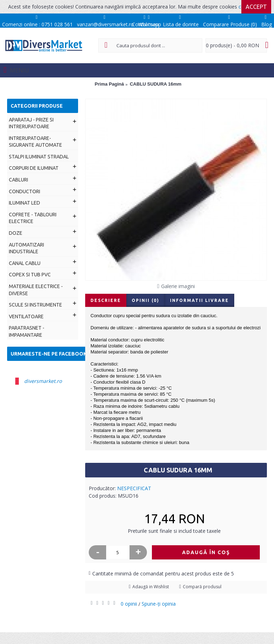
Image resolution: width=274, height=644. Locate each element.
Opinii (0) (146, 300)
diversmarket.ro (43, 381)
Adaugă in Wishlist (151, 587)
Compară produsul (202, 587)
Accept (256, 7)
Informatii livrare (199, 300)
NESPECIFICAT (134, 488)
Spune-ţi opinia (159, 604)
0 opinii (129, 604)
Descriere (106, 300)
